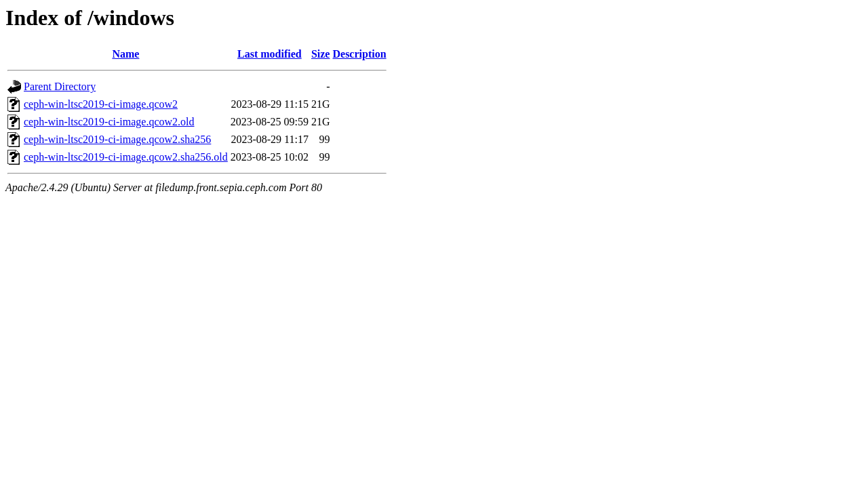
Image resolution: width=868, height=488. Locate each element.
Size (321, 54)
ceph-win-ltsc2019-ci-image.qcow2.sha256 (117, 139)
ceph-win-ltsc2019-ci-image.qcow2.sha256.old (126, 157)
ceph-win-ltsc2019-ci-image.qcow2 (101, 104)
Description (359, 54)
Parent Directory (60, 86)
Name (125, 54)
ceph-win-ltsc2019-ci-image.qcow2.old (109, 122)
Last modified (270, 54)
